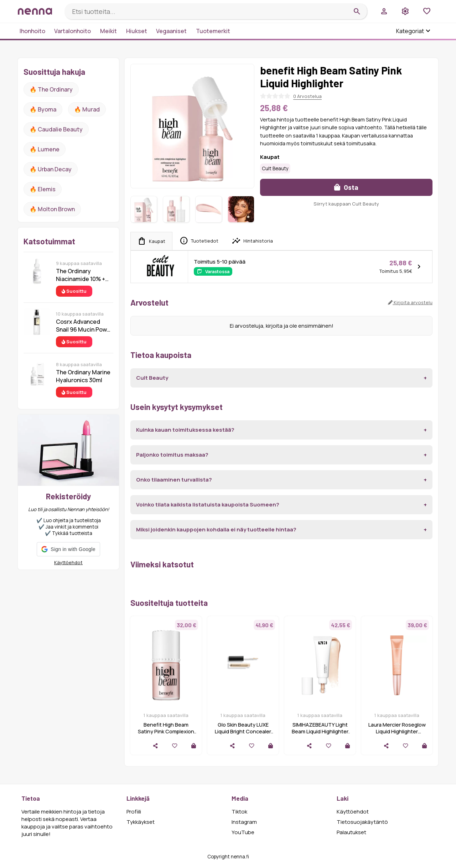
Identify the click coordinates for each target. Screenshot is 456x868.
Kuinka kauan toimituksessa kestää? (185, 430)
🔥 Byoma (43, 109)
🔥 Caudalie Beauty (56, 129)
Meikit (108, 31)
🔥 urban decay (51, 169)
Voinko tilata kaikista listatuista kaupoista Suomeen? (208, 505)
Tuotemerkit (213, 31)
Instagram (244, 822)
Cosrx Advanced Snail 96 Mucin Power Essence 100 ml (84, 326)
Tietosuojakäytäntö (362, 822)
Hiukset (137, 31)
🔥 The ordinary (51, 89)
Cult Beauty (275, 168)
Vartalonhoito (72, 31)
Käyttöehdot (68, 562)
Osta (346, 187)
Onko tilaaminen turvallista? (174, 480)
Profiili (134, 812)
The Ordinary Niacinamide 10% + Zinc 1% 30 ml (81, 275)
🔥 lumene (45, 149)
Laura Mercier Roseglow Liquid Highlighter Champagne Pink (397, 731)
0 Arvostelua (307, 96)
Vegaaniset (171, 31)
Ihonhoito (32, 31)
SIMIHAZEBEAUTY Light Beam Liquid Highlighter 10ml (320, 731)
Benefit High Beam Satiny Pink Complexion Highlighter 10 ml (166, 731)
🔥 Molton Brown (52, 209)
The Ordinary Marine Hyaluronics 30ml (83, 376)
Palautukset (351, 832)
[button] (68, 549)
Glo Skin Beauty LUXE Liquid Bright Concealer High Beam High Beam (243, 731)
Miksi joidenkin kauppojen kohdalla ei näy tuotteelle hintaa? (216, 529)
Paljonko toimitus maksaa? (172, 455)
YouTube (243, 832)
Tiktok (239, 812)
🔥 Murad (87, 109)
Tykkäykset (141, 822)
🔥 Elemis (43, 189)
